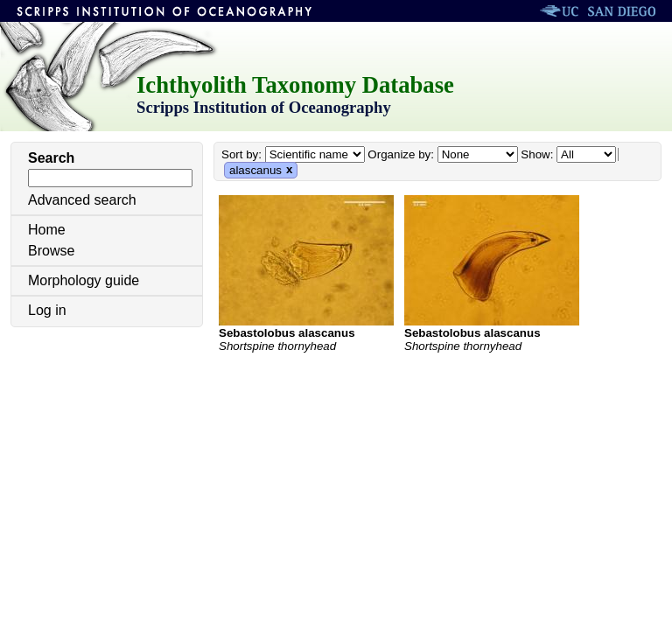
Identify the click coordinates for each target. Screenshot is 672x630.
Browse (51, 251)
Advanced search (82, 200)
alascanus (255, 170)
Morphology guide (84, 280)
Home (47, 230)
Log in (47, 310)
